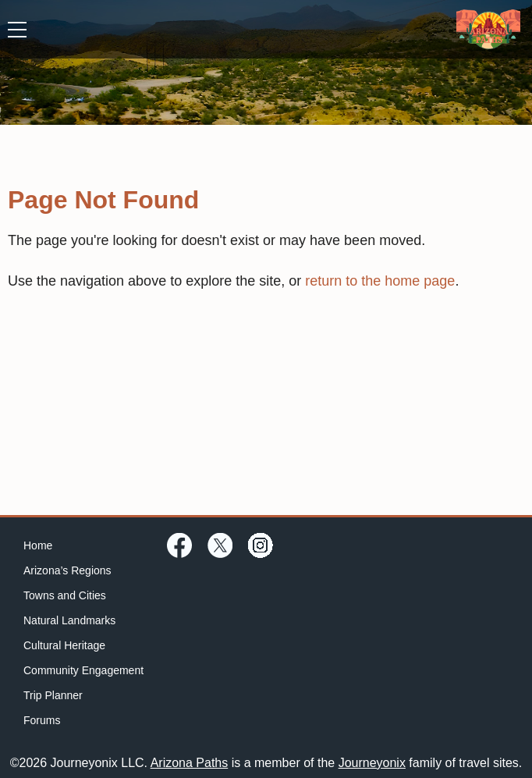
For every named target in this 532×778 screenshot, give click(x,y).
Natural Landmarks (69, 620)
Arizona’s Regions (67, 570)
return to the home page (380, 281)
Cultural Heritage (64, 645)
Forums (42, 720)
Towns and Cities (65, 595)
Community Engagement (83, 670)
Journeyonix (372, 763)
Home (38, 545)
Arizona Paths (190, 763)
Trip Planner (53, 695)
